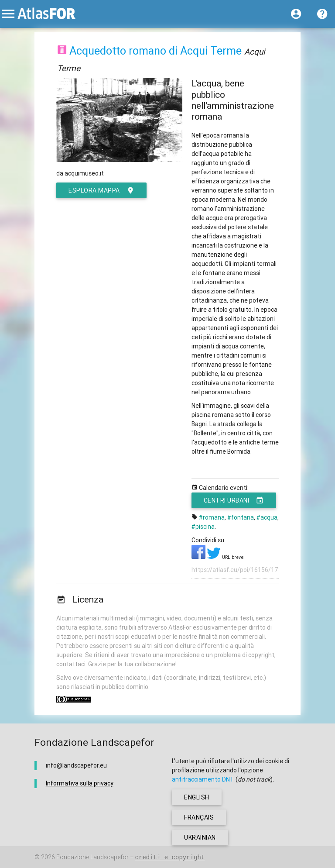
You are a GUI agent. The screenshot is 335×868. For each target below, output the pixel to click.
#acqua (267, 517)
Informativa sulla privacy (80, 783)
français (199, 817)
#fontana (241, 517)
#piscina (203, 527)
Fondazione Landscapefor (92, 857)
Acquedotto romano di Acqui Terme (156, 51)
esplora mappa (101, 190)
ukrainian (200, 837)
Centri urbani (234, 500)
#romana (212, 517)
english (197, 797)
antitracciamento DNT (203, 779)
